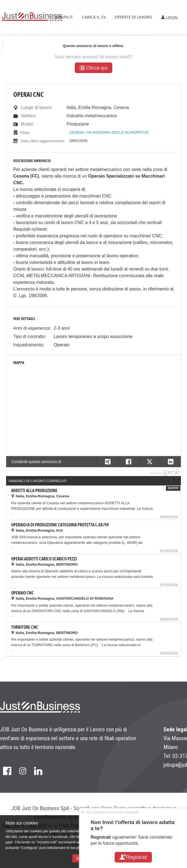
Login (169, 18)
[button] (170, 462)
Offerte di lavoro (133, 17)
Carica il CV (94, 17)
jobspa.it (64, 17)
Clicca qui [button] (93, 68)
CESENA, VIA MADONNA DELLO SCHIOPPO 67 (109, 132)
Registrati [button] (133, 857)
